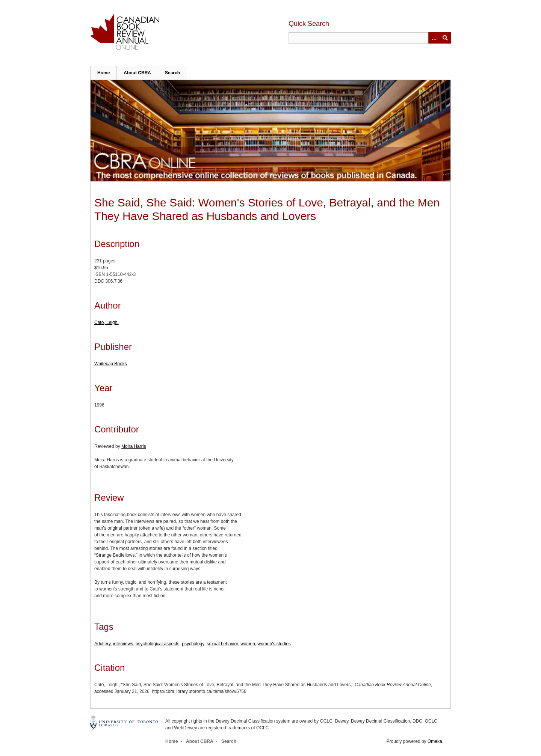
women (248, 644)
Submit (445, 38)
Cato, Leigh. (107, 322)
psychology (193, 644)
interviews (123, 644)
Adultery (102, 644)
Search (172, 73)
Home (104, 73)
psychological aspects (158, 644)
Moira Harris (134, 446)
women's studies (274, 644)
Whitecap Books (111, 364)
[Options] (434, 38)
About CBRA (137, 73)
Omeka (435, 741)
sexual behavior (222, 644)
